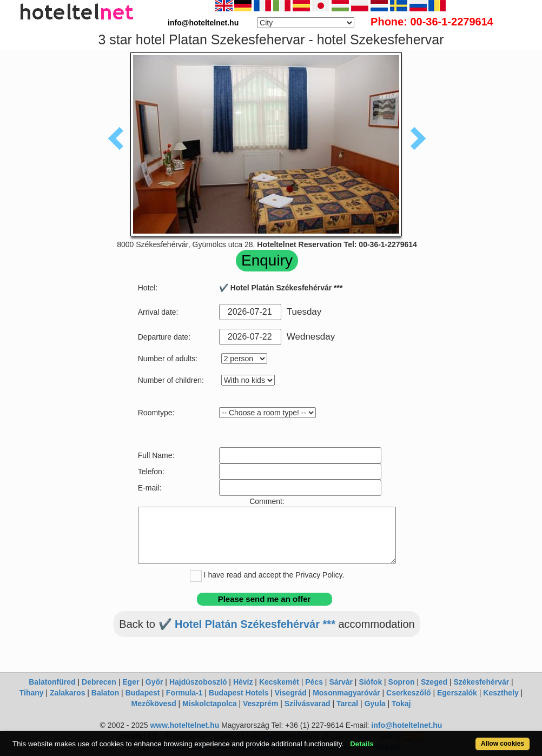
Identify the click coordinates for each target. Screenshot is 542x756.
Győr (154, 682)
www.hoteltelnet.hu (184, 725)
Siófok (370, 682)
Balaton (105, 693)
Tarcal (347, 704)
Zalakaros (67, 693)
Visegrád (291, 693)
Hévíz (243, 682)
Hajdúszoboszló (198, 682)
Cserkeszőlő (408, 693)
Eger (131, 682)
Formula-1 (184, 693)
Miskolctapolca (209, 704)
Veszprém (260, 704)
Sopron (402, 682)
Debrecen (99, 682)
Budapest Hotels (239, 693)
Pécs (314, 682)
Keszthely (501, 693)
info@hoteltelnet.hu (406, 725)
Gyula (375, 704)
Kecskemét (279, 682)
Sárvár (341, 682)
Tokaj (401, 704)
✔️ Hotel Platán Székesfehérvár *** (247, 624)
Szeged (434, 682)
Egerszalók (457, 693)
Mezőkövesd (153, 704)
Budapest (143, 693)
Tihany (32, 693)
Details (362, 744)
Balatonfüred (52, 682)
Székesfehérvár (481, 682)
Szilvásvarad (308, 704)
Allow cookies (503, 744)
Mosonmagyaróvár (346, 693)
